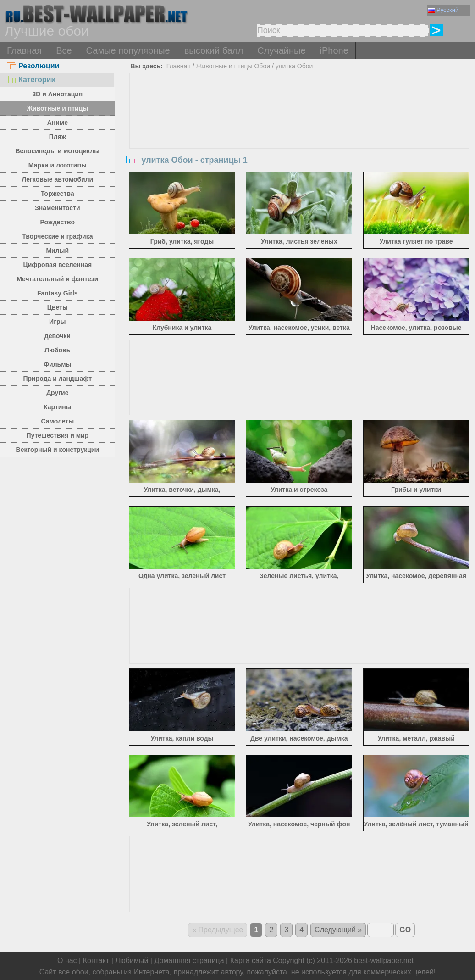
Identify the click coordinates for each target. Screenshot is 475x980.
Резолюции (33, 66)
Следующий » (338, 930)
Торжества (58, 194)
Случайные (281, 50)
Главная (24, 50)
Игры (57, 322)
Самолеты (58, 421)
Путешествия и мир (57, 435)
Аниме (58, 122)
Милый (57, 251)
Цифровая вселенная (57, 265)
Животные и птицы (57, 108)
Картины (58, 407)
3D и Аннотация (58, 94)
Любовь (57, 350)
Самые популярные (128, 50)
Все (64, 50)
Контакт (96, 961)
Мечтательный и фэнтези (57, 279)
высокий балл (214, 50)
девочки (58, 336)
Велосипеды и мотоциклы (57, 151)
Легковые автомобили (57, 179)
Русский (443, 10)
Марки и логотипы (58, 165)
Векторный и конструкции (58, 450)
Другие (57, 393)
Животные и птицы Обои (233, 66)
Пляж (58, 137)
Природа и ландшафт (58, 379)
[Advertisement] (299, 142)
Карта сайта (251, 961)
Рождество (58, 222)
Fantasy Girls (58, 293)
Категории (31, 80)
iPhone (334, 50)
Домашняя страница (189, 961)
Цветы (58, 307)
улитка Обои (294, 66)
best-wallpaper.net (384, 961)
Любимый (132, 961)
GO (405, 930)
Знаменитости (58, 208)
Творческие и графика (57, 236)
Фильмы (57, 364)
